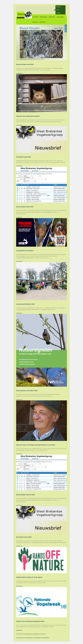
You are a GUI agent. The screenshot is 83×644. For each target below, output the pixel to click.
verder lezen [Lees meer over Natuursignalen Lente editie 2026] (19, 400)
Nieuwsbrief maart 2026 (24, 537)
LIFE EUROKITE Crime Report (25, 251)
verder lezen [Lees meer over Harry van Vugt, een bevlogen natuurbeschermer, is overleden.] (19, 454)
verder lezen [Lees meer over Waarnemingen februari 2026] (19, 505)
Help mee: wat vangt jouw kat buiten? (28, 116)
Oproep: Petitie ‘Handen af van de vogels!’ (29, 577)
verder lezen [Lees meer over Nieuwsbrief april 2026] (19, 166)
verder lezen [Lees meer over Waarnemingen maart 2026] (19, 217)
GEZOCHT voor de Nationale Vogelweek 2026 (30, 621)
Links (58, 10)
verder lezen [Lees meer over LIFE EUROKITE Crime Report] (19, 261)
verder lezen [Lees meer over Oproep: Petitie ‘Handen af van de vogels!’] (19, 586)
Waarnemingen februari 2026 (25, 495)
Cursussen (35, 17)
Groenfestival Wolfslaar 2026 (25, 304)
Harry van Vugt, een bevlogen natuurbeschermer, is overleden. (36, 445)
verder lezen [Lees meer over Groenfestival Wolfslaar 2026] (19, 313)
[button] (55, 10)
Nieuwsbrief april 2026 (23, 157)
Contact (58, 13)
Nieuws (58, 7)
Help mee (35, 22)
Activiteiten (52, 17)
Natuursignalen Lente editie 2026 (27, 391)
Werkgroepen (43, 17)
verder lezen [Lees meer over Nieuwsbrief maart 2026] (19, 546)
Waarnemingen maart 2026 (25, 207)
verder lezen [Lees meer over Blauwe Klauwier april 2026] (19, 73)
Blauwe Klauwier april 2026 (25, 64)
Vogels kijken (60, 17)
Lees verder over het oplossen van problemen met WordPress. (33, 638)
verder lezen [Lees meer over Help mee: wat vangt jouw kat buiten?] (19, 125)
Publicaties (42, 22)
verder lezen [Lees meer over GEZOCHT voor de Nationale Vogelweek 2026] (19, 630)
